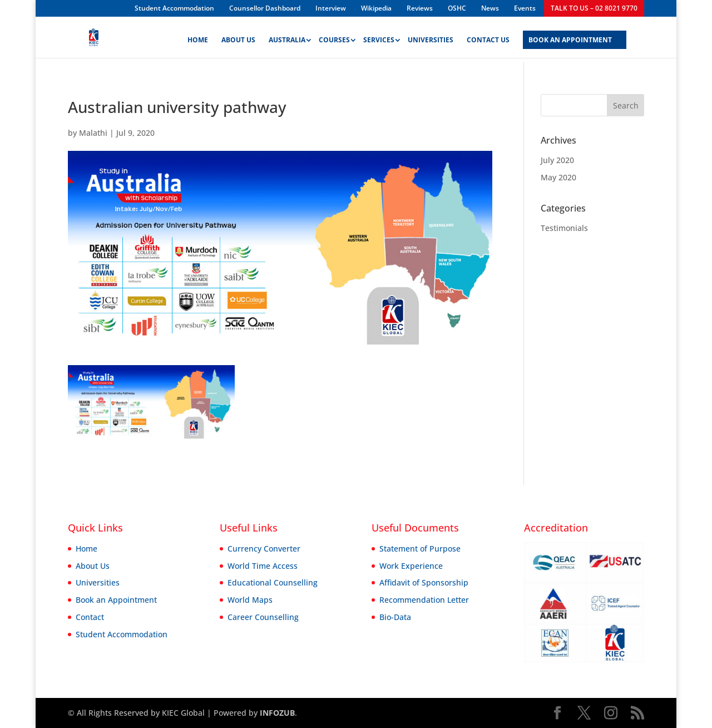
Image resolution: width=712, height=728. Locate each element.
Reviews (420, 8)
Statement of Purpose (420, 549)
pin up (4, 0)
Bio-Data (395, 617)
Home (198, 40)
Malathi (93, 133)
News (490, 8)
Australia (287, 40)
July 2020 (557, 160)
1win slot (70, 0)
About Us (238, 40)
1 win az (15, 0)
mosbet (122, 0)
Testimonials (564, 228)
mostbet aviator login (37, 0)
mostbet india (53, 0)
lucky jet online (88, 0)
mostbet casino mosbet (61, 0)
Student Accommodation (174, 8)
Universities (431, 40)
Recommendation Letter (424, 600)
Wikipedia (376, 8)
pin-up (128, 0)
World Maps (250, 600)
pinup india (125, 0)
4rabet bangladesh (23, 0)
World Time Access (263, 566)
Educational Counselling (273, 582)
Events (525, 8)
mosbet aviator (82, 0)
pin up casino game (96, 0)
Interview (331, 8)
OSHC (457, 8)
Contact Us (488, 40)
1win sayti (104, 0)
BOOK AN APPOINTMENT (570, 40)
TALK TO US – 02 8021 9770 (594, 8)
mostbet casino (18, 0)
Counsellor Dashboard (265, 8)
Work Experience (411, 566)
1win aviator (42, 0)
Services (379, 40)
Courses (334, 40)
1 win (33, 0)
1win (13, 0)
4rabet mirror (131, 0)
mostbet (6, 0)
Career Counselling (263, 617)
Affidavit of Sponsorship (424, 582)
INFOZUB (276, 713)
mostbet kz (118, 0)
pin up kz (9, 0)
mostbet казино (77, 0)
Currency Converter (264, 549)
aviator (50, 0)
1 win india (72, 0)
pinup (28, 0)
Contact (90, 617)
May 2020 (558, 177)
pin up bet (31, 0)
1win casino (111, 0)
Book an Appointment (116, 600)
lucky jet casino (108, 0)
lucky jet (11, 0)
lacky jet (136, 0)
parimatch (56, 0)
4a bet (139, 0)
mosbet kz (1, 0)
